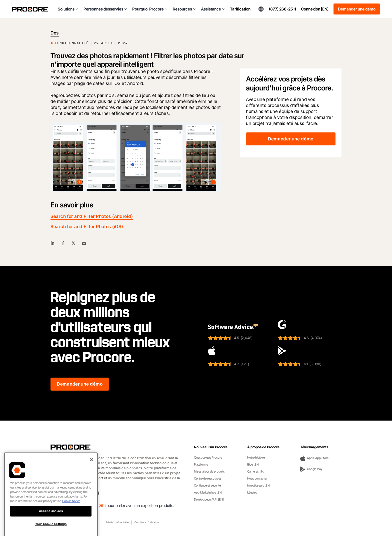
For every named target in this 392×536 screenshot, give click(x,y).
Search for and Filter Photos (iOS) (87, 227)
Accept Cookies (51, 520)
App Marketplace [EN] (208, 492)
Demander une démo (357, 9)
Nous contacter (257, 478)
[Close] (91, 469)
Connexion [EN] (315, 9)
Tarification (240, 9)
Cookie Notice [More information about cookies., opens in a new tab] (71, 510)
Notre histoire (256, 457)
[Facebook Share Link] (63, 243)
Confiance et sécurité (207, 485)
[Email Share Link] (84, 243)
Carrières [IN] (256, 471)
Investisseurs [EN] (259, 485)
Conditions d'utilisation (147, 522)
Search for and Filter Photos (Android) (92, 216)
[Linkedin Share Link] (53, 243)
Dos (55, 33)
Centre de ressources (208, 478)
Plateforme (201, 464)
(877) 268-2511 (282, 9)
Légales (252, 492)
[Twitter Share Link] (74, 243)
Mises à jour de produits (209, 471)
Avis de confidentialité (117, 522)
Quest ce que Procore (208, 457)
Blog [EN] (253, 464)
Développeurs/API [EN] (209, 499)
